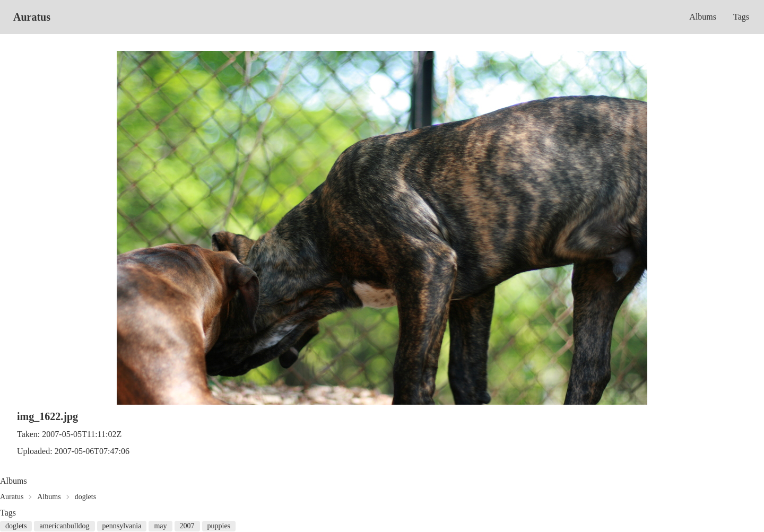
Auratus (32, 17)
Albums (703, 17)
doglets (85, 497)
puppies (219, 526)
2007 (187, 526)
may (160, 526)
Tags (741, 17)
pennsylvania (122, 526)
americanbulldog (64, 526)
